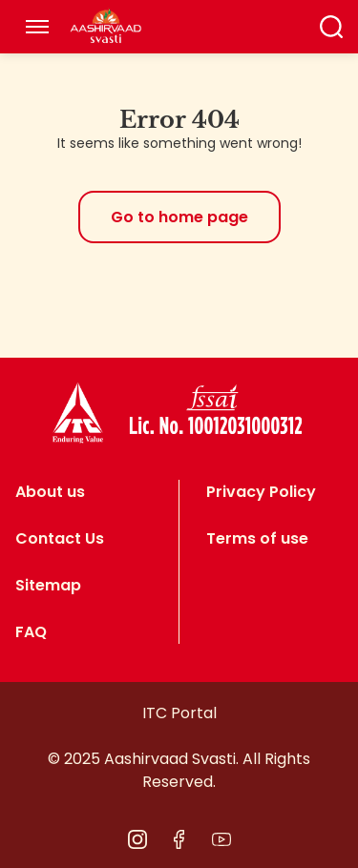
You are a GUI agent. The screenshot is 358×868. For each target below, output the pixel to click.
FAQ (31, 632)
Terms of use (257, 538)
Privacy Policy (261, 492)
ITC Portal (179, 713)
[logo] (78, 413)
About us (50, 492)
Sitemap (48, 585)
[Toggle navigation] (37, 27)
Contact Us (60, 538)
